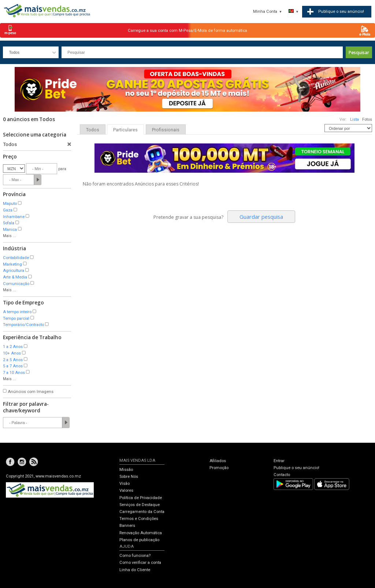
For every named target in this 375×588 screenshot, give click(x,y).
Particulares (125, 130)
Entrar (279, 461)
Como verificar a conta (140, 563)
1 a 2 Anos (13, 347)
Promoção (219, 468)
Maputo (10, 204)
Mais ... (10, 236)
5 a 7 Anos (13, 366)
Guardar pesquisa (261, 217)
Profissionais (166, 130)
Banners (127, 526)
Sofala (9, 223)
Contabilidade (16, 258)
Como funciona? (135, 556)
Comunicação (16, 284)
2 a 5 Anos (13, 360)
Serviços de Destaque (140, 505)
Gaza (8, 210)
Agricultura (14, 271)
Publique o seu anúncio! (296, 468)
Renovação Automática (141, 533)
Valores (126, 490)
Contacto (282, 475)
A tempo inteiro (17, 312)
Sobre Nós (129, 477)
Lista (354, 119)
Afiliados (218, 461)
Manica (10, 230)
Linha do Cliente (135, 570)
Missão (126, 470)
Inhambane (14, 217)
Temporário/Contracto (23, 325)
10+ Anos (12, 353)
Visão (125, 484)
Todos (93, 130)
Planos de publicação (139, 540)
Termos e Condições (139, 519)
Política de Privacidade (141, 498)
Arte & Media (15, 277)
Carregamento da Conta (142, 512)
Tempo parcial (16, 319)
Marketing (12, 264)
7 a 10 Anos (14, 373)
